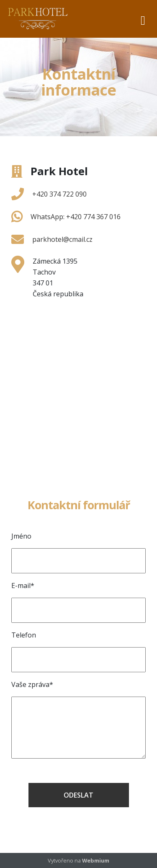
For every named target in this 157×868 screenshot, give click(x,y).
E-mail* (23, 586)
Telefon (24, 635)
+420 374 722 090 (59, 194)
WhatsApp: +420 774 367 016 (76, 217)
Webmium (96, 860)
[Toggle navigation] (143, 19)
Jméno (21, 536)
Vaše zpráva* (32, 684)
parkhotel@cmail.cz (62, 239)
